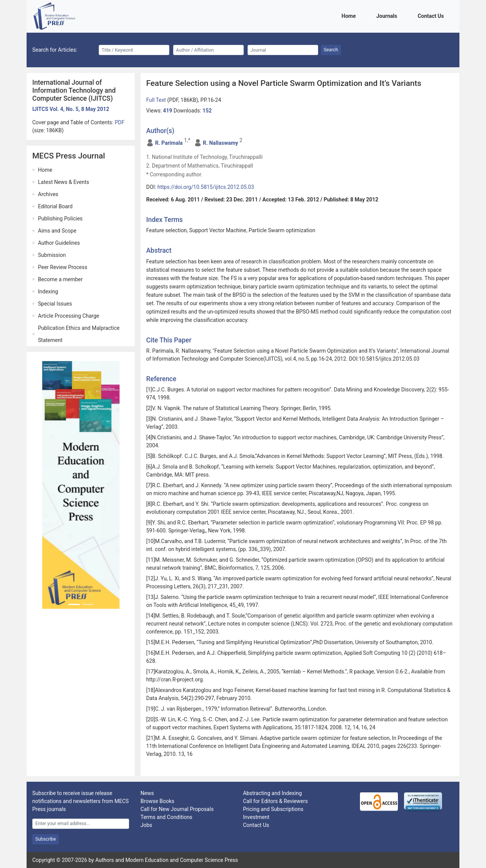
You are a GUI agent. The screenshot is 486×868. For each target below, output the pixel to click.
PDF (120, 122)
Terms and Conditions (166, 817)
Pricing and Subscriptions (273, 809)
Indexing (48, 291)
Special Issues (55, 304)
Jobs (146, 825)
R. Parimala (169, 143)
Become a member (60, 279)
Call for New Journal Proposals (177, 809)
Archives (48, 194)
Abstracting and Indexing (272, 793)
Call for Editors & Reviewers (275, 801)
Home (350, 15)
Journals (388, 15)
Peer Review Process (63, 267)
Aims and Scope (57, 231)
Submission (52, 255)
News (147, 793)
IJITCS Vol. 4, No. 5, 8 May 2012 (71, 109)
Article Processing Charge (69, 316)
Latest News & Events (64, 182)
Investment (256, 817)
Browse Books (157, 801)
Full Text (157, 100)
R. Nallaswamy (220, 143)
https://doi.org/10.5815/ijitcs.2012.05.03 (206, 187)
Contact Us (432, 15)
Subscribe (46, 839)
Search (331, 50)
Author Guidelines (59, 243)
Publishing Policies (60, 219)
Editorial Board (55, 206)
